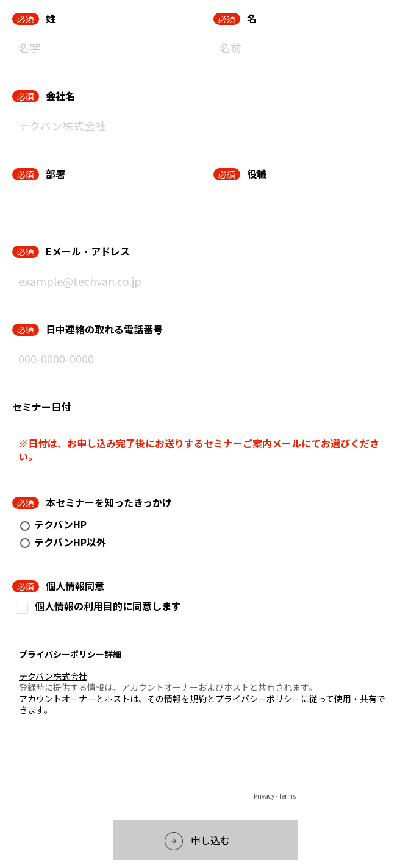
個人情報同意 (75, 586)
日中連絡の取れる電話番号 (104, 329)
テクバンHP (60, 524)
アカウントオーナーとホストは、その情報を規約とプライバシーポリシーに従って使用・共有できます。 (202, 704)
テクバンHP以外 (70, 542)
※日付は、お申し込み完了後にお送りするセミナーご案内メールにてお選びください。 (199, 450)
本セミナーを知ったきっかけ (109, 502)
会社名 (60, 96)
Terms (287, 796)
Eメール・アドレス (88, 251)
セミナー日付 (41, 407)
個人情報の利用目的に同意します (108, 606)
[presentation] (205, 765)
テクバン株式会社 (53, 676)
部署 (55, 174)
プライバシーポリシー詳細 (70, 654)
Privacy (264, 796)
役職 (257, 174)
